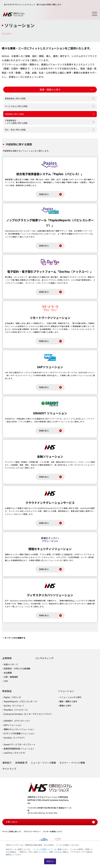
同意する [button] (50, 861)
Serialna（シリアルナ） (15, 738)
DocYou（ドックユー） (14, 706)
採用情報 (20, 763)
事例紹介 (7, 763)
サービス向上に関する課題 (16, 106)
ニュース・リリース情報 (43, 763)
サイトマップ (9, 769)
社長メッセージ (11, 664)
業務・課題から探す (68, 701)
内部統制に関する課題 (14, 114)
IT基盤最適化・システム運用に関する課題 (16, 122)
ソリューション (66, 691)
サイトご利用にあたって (12, 831)
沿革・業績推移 (11, 677)
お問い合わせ (50, 822)
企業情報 (7, 658)
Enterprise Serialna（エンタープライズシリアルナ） (28, 714)
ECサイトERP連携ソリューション (19, 733)
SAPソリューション (13, 725)
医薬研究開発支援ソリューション (19, 749)
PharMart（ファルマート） (16, 710)
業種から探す (65, 706)
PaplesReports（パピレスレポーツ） (21, 701)
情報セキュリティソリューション (19, 729)
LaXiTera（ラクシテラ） (15, 753)
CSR (6, 681)
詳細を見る (50, 194)
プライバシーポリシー (32, 831)
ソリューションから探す (70, 697)
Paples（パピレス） (13, 697)
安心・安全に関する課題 (15, 130)
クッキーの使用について (43, 849)
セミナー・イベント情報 (72, 763)
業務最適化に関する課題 (15, 99)
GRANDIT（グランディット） (17, 721)
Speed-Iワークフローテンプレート (20, 744)
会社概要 (8, 673)
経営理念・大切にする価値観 (17, 668)
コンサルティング (44, 658)
